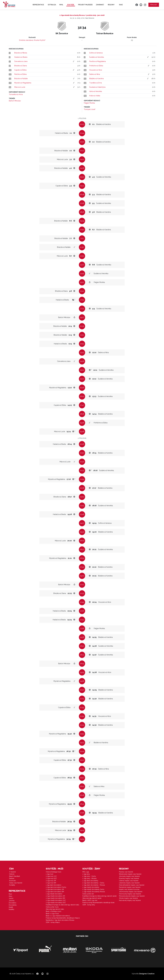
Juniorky (12, 901)
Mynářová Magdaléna (23, 83)
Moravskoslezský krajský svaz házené (132, 896)
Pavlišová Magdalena (97, 61)
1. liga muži (50, 874)
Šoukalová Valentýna (97, 87)
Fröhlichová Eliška (96, 66)
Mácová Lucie (20, 87)
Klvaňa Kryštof (40, 40)
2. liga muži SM (51, 883)
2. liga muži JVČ (51, 876)
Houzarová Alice (96, 70)
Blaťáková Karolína (96, 79)
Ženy (11, 896)
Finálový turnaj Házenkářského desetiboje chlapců (63, 918)
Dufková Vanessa (96, 53)
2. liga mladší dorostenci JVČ (56, 900)
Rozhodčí (12, 881)
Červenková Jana (21, 61)
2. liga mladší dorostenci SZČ (56, 903)
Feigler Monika (89, 103)
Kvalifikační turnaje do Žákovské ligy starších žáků (62, 905)
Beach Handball (15, 876)
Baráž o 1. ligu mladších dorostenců (58, 916)
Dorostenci (12, 903)
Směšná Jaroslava (26, 40)
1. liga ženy (86, 874)
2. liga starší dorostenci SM (55, 892)
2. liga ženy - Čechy (89, 876)
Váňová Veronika (95, 91)
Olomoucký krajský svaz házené (130, 894)
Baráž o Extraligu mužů (53, 911)
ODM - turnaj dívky (89, 905)
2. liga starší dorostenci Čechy (56, 887)
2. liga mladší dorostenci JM (55, 896)
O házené (12, 872)
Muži (10, 894)
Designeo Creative (147, 974)
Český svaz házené (16, 883)
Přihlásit (154, 5)
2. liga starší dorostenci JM (55, 889)
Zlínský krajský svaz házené (128, 898)
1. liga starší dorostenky (90, 881)
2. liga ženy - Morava (89, 878)
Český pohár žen (88, 894)
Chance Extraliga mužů (53, 872)
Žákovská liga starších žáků (55, 909)
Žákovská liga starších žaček (92, 898)
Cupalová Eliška (20, 70)
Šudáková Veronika (97, 57)
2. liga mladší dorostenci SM (55, 898)
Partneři (12, 878)
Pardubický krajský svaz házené (130, 887)
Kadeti (11, 907)
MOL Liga (86, 872)
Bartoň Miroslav (15, 101)
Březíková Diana (20, 66)
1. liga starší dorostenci (53, 885)
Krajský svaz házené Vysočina (129, 889)
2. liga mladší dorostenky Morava (94, 892)
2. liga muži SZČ (51, 878)
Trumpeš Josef (90, 109)
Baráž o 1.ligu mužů (52, 914)
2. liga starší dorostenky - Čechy (93, 883)
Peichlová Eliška (20, 74)
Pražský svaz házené (126, 872)
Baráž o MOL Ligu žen (90, 900)
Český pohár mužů (52, 907)
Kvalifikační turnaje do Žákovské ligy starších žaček (99, 896)
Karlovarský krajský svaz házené (130, 900)
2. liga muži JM (51, 881)
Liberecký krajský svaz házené (129, 883)
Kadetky (12, 909)
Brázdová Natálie (21, 79)
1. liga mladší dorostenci (54, 894)
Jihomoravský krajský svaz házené (131, 892)
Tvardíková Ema (95, 83)
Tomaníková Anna (16, 94)
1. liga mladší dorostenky (91, 887)
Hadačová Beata (21, 57)
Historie (12, 874)
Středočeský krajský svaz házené (130, 874)
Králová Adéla (95, 96)
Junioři (11, 898)
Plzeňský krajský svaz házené (129, 878)
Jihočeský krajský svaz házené (129, 876)
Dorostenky (13, 905)
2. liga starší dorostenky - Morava (94, 885)
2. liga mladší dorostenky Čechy (93, 889)
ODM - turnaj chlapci (53, 922)
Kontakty (12, 885)
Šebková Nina (95, 74)
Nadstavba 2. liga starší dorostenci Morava (60, 920)
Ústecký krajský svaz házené (129, 881)
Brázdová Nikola (21, 53)
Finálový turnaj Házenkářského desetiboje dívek (98, 903)
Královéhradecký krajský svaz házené (132, 885)
